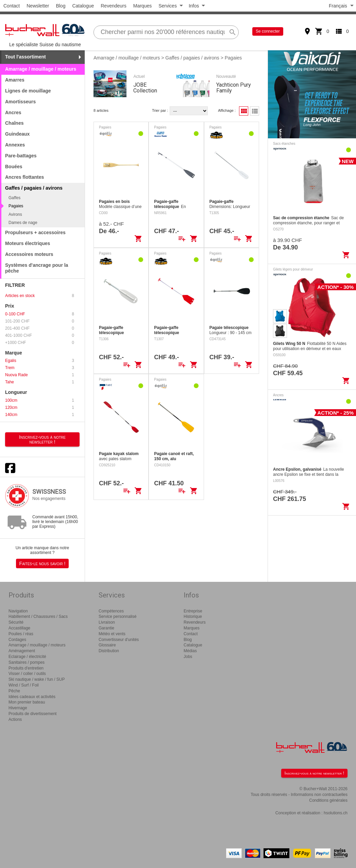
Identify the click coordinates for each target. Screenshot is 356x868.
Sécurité (16, 622)
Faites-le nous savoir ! (43, 563)
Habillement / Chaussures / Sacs (38, 617)
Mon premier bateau (27, 702)
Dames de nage (23, 223)
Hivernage (18, 708)
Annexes (15, 145)
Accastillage (19, 628)
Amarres (15, 80)
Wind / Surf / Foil (24, 685)
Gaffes (14, 198)
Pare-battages (21, 156)
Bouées (14, 167)
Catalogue (83, 6)
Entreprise (193, 611)
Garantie (106, 628)
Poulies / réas (21, 634)
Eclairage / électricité (27, 657)
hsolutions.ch (336, 813)
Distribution (109, 651)
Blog (61, 6)
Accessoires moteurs (29, 254)
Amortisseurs (20, 102)
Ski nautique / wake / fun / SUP (37, 679)
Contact (12, 6)
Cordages (17, 640)
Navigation (18, 611)
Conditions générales (328, 800)
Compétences (111, 611)
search (233, 32)
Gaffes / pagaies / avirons (192, 58)
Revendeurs (114, 6)
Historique (193, 617)
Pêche (14, 691)
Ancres (13, 112)
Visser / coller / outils (27, 674)
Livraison (107, 622)
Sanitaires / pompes (27, 662)
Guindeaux (17, 134)
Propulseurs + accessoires (35, 232)
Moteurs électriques (28, 243)
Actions (15, 719)
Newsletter (38, 6)
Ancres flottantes (24, 177)
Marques (142, 6)
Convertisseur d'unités (119, 640)
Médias (190, 651)
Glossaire (107, 645)
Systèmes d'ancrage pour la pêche (37, 268)
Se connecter (268, 31)
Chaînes (14, 123)
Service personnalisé (117, 617)
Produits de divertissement (32, 714)
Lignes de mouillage (28, 91)
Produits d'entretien (26, 668)
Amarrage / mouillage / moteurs (41, 69)
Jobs (188, 657)
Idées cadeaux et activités (32, 697)
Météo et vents (112, 634)
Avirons (15, 214)
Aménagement (22, 651)
